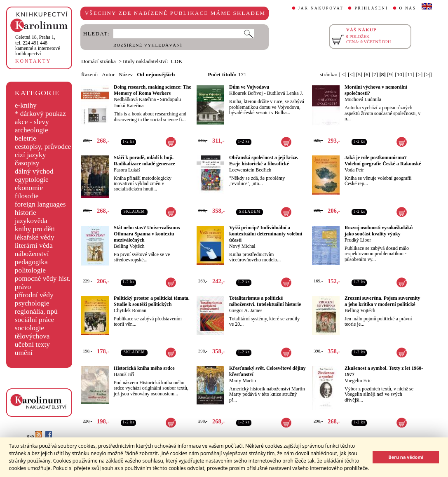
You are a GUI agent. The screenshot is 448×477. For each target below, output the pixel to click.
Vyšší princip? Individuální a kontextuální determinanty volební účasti (266, 234)
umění (24, 353)
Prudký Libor (358, 240)
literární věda (34, 246)
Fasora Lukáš (127, 170)
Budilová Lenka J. (285, 93)
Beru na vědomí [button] (406, 457)
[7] (375, 74)
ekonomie (29, 188)
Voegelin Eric (358, 381)
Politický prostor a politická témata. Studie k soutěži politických (152, 301)
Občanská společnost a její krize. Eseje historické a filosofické (264, 161)
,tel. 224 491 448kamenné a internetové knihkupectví (38, 45)
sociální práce (35, 320)
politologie (30, 270)
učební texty (32, 344)
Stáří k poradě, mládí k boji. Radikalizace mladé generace (144, 161)
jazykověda (31, 221)
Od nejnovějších (156, 74)
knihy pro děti (35, 229)
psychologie (32, 303)
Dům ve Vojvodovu (249, 87)
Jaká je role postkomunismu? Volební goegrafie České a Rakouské (383, 161)
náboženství (32, 254)
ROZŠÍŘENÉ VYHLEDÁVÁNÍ (148, 45)
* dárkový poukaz (40, 114)
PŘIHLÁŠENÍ (371, 8)
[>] (419, 74)
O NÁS (408, 8)
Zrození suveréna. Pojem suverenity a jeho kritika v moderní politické (382, 301)
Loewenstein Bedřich (250, 170)
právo (23, 287)
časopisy (27, 163)
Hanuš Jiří (124, 374)
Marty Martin (243, 381)
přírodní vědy (34, 295)
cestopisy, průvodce (43, 147)
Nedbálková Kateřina (135, 99)
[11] (410, 74)
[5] (359, 74)
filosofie (27, 196)
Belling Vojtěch (129, 246)
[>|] (428, 74)
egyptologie (32, 180)
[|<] (343, 74)
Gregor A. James (246, 310)
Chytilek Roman (130, 310)
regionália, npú (36, 311)
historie (26, 213)
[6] (367, 74)
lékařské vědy (35, 237)
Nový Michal (242, 246)
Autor (108, 74)
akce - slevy (32, 122)
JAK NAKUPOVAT (321, 8)
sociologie (29, 328)
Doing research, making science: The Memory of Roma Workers (152, 90)
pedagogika (31, 262)
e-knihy (26, 105)
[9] (390, 74)
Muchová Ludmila (363, 99)
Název (126, 74)
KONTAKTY (33, 61)
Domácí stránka (99, 61)
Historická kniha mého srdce (144, 368)
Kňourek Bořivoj (246, 93)
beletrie (26, 138)
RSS (34, 436)
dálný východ (34, 171)
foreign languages (40, 204)
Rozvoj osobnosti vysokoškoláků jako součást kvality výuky (379, 231)
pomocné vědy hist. (43, 278)
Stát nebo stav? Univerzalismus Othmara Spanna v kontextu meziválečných (147, 234)
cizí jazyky (30, 155)
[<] (351, 74)
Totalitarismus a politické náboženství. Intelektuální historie (265, 301)
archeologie (32, 130)
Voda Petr (354, 170)
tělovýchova (32, 336)
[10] (399, 74)
